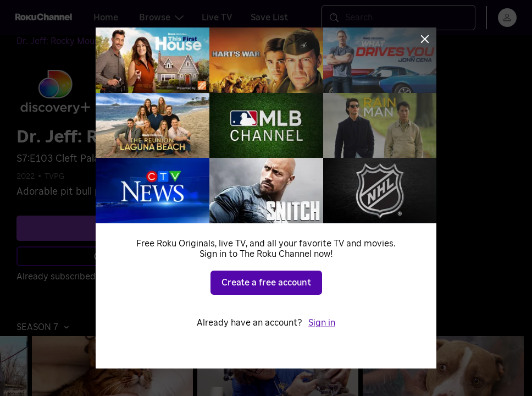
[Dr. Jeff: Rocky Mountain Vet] (83, 42)
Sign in (116, 277)
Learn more (125, 256)
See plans (124, 228)
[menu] (507, 18)
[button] (46, 327)
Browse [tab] (161, 18)
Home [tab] (106, 18)
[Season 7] (167, 42)
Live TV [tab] (217, 18)
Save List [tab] (269, 18)
